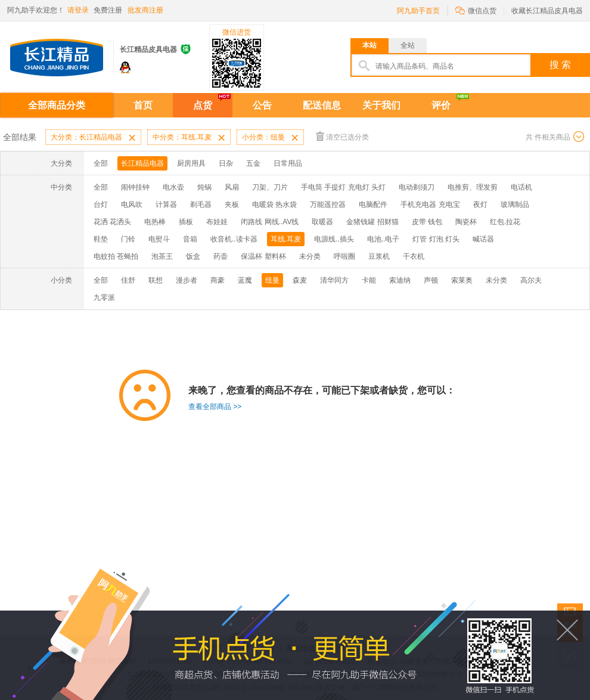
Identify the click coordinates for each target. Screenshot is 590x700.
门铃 (128, 239)
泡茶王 (162, 256)
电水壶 (173, 187)
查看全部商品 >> (215, 407)
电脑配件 (373, 205)
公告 (262, 105)
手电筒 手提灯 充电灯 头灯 (343, 187)
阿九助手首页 (418, 11)
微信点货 (476, 10)
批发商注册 (145, 10)
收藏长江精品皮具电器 (547, 11)
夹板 (232, 205)
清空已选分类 (342, 136)
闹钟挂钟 (135, 187)
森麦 (300, 280)
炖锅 (204, 187)
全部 (101, 163)
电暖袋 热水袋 (274, 205)
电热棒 (155, 222)
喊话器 (483, 239)
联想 (156, 280)
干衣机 (414, 256)
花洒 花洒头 (112, 222)
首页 (143, 105)
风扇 (232, 187)
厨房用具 (191, 163)
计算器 (166, 205)
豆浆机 (379, 256)
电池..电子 (383, 239)
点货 (203, 105)
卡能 (369, 280)
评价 (441, 105)
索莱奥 (462, 280)
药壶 (221, 256)
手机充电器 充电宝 (430, 205)
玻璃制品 (515, 205)
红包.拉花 (505, 222)
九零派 (104, 298)
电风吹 (132, 205)
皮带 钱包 (427, 222)
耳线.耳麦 (286, 239)
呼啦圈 (344, 256)
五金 (253, 163)
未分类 (310, 256)
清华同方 (334, 280)
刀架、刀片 (270, 187)
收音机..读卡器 (234, 239)
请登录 (78, 10)
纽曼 (272, 280)
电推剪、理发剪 (473, 187)
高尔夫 (531, 280)
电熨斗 (159, 239)
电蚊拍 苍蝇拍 (116, 256)
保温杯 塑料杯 (263, 256)
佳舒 (128, 280)
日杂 (226, 163)
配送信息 (322, 105)
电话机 (521, 187)
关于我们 (381, 105)
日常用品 (288, 163)
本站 (369, 45)
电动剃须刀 (417, 187)
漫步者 (187, 280)
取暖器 (322, 222)
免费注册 (108, 10)
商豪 (218, 280)
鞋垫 (101, 239)
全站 (408, 45)
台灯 (101, 205)
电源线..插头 (334, 239)
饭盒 (193, 256)
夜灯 (480, 205)
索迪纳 (400, 280)
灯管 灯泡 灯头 (436, 239)
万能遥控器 (328, 205)
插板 (186, 222)
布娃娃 (217, 222)
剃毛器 (201, 205)
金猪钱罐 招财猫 (372, 222)
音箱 (190, 239)
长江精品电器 (142, 163)
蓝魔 (245, 280)
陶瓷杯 (466, 222)
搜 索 (560, 65)
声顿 (431, 280)
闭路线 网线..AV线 (270, 222)
